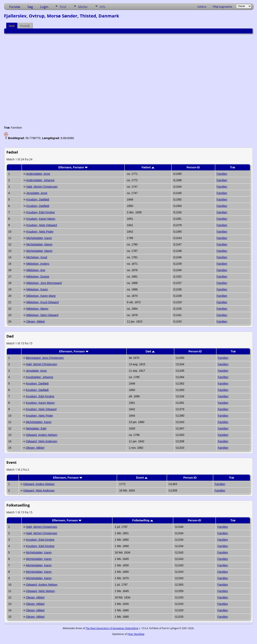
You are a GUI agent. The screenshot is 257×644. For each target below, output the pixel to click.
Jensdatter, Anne (37, 193)
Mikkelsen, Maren (37, 309)
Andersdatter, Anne (38, 174)
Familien (222, 174)
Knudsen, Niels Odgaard (42, 225)
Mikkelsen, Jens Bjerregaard (44, 283)
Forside (15, 7)
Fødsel (148, 167)
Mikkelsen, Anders (38, 264)
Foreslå (25, 26)
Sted (12, 26)
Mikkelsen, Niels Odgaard (42, 315)
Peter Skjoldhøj (136, 634)
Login (44, 7)
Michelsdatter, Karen (39, 238)
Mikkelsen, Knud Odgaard (42, 302)
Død (150, 351)
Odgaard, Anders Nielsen (42, 435)
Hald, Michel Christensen (42, 187)
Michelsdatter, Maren (39, 244)
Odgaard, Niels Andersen (42, 441)
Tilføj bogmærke (222, 7)
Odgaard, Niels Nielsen (40, 591)
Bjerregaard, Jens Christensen (45, 358)
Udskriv (202, 7)
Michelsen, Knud (37, 257)
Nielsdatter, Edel (36, 428)
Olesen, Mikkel (36, 321)
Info (102, 7)
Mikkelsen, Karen (37, 289)
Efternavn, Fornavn (73, 167)
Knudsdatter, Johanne (40, 377)
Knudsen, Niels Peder (40, 232)
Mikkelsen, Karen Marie (41, 296)
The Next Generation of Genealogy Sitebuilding (112, 628)
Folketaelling (143, 520)
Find (63, 7)
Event (142, 478)
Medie (83, 7)
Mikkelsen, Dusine (38, 277)
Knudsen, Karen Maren (41, 219)
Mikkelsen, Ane (36, 270)
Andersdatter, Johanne (40, 180)
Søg (30, 7)
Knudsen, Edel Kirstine (41, 212)
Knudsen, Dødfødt (38, 199)
